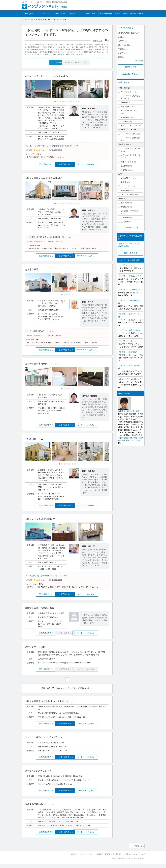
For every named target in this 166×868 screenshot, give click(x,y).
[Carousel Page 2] (58, 102)
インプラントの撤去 (129, 134)
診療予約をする (67, 166)
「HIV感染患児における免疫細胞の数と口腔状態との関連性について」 (131, 438)
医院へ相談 (91, 13)
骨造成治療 (125, 107)
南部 (122, 57)
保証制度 (124, 166)
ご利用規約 (96, 858)
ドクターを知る (106, 13)
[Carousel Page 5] (66, 102)
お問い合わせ (128, 858)
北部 (122, 37)
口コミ (68, 63)
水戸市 (123, 53)
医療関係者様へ (116, 858)
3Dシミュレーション (129, 111)
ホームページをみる (95, 166)
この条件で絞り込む (131, 227)
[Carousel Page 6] (68, 102)
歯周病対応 (125, 117)
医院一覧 (42, 63)
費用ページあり (127, 162)
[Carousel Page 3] (60, 102)
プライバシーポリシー (82, 858)
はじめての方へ (137, 13)
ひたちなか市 (125, 45)
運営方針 (105, 858)
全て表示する (139, 61)
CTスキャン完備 (127, 194)
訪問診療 (124, 222)
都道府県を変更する (131, 74)
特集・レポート (122, 13)
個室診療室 (125, 190)
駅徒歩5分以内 (127, 178)
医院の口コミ (75, 13)
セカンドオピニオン (129, 126)
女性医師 (124, 207)
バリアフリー (126, 186)
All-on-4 (124, 103)
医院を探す (29, 13)
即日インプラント (128, 92)
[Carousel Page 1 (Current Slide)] (55, 102)
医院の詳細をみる (39, 166)
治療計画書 (125, 121)
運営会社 (69, 858)
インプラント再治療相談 (130, 138)
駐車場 (123, 182)
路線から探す (131, 67)
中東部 (123, 49)
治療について (60, 13)
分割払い (124, 170)
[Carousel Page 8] (74, 102)
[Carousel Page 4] (63, 102)
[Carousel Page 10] (79, 102)
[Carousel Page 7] (71, 102)
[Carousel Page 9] (76, 102)
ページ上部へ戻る (137, 850)
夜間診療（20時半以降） (131, 211)
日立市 (123, 41)
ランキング (45, 13)
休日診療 (124, 218)
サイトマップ (140, 858)
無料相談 (124, 203)
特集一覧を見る (131, 253)
